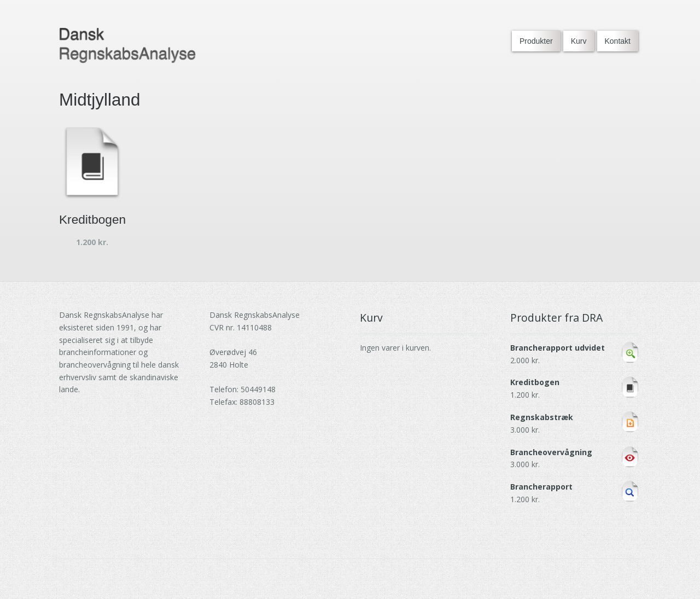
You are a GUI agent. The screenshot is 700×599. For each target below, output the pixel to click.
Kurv (579, 41)
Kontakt (618, 41)
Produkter (536, 41)
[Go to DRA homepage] (127, 46)
